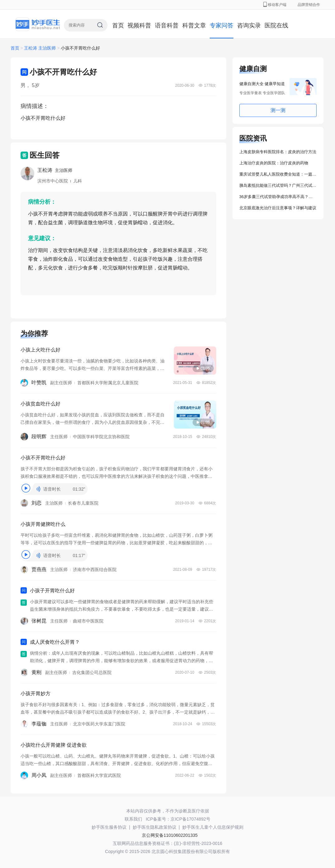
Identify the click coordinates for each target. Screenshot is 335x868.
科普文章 (194, 25)
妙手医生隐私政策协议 (155, 827)
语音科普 (167, 25)
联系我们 (133, 819)
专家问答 (222, 25)
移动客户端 (275, 5)
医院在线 (276, 25)
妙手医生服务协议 (109, 827)
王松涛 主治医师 (41, 48)
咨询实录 (249, 25)
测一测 (278, 110)
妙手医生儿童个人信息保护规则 (213, 827)
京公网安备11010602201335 (170, 835)
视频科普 (139, 25)
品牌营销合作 (309, 5)
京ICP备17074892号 (190, 819)
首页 (118, 25)
